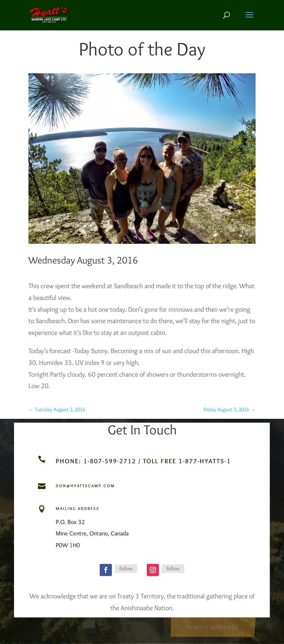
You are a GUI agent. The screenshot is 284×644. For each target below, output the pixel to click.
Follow (126, 568)
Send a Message (213, 626)
